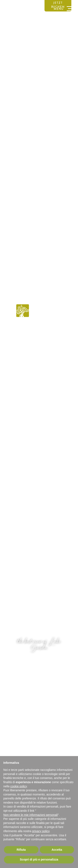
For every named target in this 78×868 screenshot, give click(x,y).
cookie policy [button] (18, 786)
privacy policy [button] (41, 831)
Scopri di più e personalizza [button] (39, 859)
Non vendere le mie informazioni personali (30, 815)
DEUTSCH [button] (10, 5)
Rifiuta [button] (21, 850)
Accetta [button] (57, 850)
